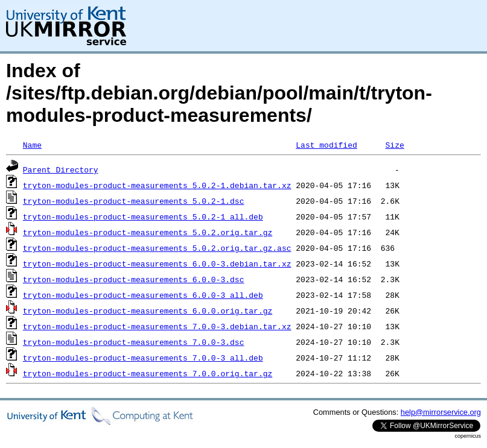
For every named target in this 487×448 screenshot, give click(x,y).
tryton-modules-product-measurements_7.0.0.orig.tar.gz (148, 373)
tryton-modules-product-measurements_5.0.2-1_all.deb (143, 216)
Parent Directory (61, 169)
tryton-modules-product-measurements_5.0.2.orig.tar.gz (148, 232)
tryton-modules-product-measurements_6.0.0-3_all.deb (143, 295)
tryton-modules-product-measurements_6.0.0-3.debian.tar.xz (157, 263)
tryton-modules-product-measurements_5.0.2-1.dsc (134, 201)
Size (394, 145)
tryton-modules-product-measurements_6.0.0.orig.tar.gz (148, 311)
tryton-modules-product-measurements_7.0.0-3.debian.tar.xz (157, 326)
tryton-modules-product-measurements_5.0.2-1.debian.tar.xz (157, 185)
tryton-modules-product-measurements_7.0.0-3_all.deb (143, 358)
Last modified (326, 145)
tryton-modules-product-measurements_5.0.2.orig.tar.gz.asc (157, 248)
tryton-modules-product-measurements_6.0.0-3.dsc (134, 279)
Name (32, 145)
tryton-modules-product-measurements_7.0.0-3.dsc (134, 342)
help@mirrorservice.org (441, 412)
